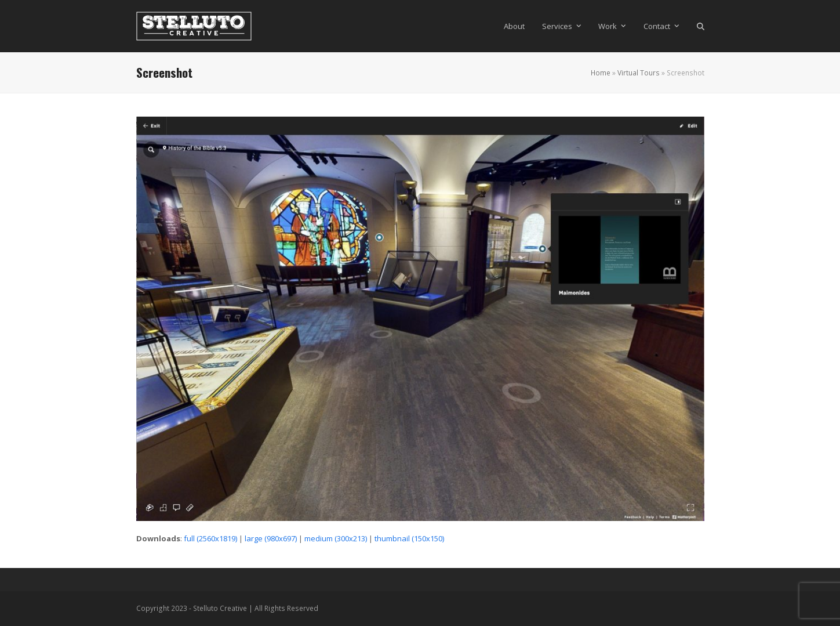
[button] (701, 26)
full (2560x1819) (210, 538)
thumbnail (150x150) (409, 538)
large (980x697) (271, 538)
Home (601, 73)
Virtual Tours (639, 73)
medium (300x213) (336, 538)
